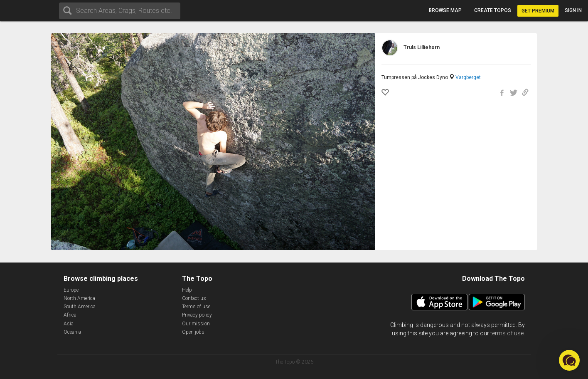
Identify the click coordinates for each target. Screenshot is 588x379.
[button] (569, 360)
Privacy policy (197, 315)
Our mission (196, 324)
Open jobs (193, 332)
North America (79, 298)
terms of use (507, 333)
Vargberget (468, 77)
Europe (71, 290)
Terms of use (196, 307)
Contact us (194, 298)
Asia (69, 324)
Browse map (445, 10)
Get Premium (538, 11)
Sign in (573, 10)
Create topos (493, 10)
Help (187, 290)
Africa (70, 315)
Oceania (72, 332)
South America (80, 307)
